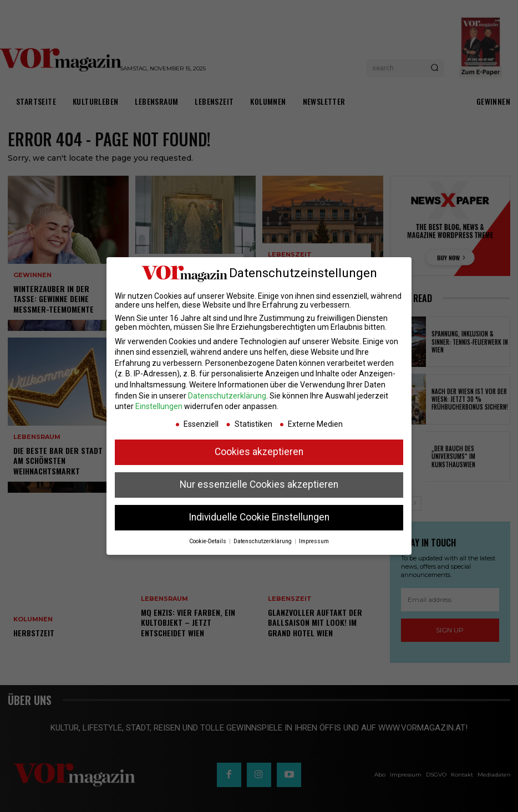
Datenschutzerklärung (227, 396)
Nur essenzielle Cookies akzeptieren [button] (259, 484)
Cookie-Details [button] (209, 541)
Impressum (314, 541)
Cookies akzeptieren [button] (259, 452)
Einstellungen (159, 406)
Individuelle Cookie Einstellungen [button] (259, 517)
